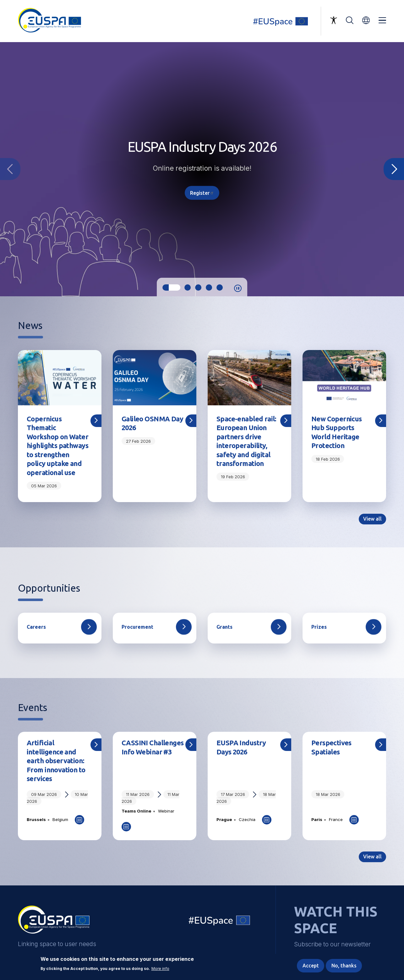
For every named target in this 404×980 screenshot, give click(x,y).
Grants (224, 627)
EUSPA (54, 922)
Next (394, 169)
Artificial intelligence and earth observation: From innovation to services (56, 761)
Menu (382, 20)
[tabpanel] (202, 169)
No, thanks (344, 966)
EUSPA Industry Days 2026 (241, 748)
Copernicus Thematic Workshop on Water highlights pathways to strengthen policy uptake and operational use (57, 446)
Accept (311, 966)
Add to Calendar (79, 820)
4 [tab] (209, 287)
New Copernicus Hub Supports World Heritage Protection (337, 432)
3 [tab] (198, 287)
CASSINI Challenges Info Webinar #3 (153, 748)
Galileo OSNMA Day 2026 (152, 423)
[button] (366, 20)
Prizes (319, 627)
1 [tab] (171, 287)
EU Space (220, 922)
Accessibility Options (334, 20)
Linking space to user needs (284, 21)
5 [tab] (220, 287)
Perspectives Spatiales (331, 748)
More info (160, 969)
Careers (36, 627)
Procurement (137, 627)
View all (372, 519)
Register (202, 193)
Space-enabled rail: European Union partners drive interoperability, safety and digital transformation (246, 441)
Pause (238, 288)
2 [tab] (188, 287)
